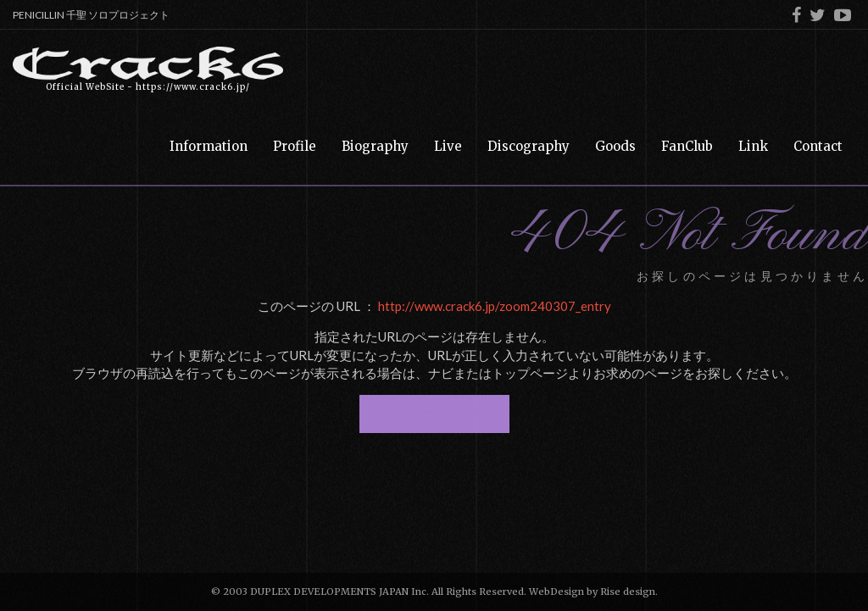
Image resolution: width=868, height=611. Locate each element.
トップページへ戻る (434, 414)
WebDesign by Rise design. (593, 592)
